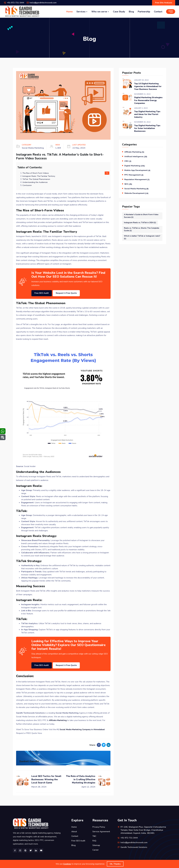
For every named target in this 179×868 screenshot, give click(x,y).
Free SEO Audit (43, 292)
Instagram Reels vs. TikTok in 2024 (141, 225)
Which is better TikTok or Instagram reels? (140, 240)
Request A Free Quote (72, 292)
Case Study (119, 12)
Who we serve (100, 12)
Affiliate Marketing (135, 154)
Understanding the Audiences (36, 183)
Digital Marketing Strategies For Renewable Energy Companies (148, 101)
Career (96, 849)
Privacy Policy (99, 826)
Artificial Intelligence (136, 159)
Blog (131, 12)
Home (69, 12)
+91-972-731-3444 (17, 3)
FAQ (95, 840)
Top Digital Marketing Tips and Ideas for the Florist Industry (146, 116)
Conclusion (27, 186)
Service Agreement (102, 830)
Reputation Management (138, 181)
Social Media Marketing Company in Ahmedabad (83, 728)
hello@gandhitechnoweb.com (46, 3)
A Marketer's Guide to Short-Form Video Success (142, 218)
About (74, 830)
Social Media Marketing (137, 190)
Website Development (137, 195)
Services (82, 12)
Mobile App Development (138, 172)
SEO (128, 186)
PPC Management (134, 177)
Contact (158, 12)
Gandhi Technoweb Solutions (134, 846)
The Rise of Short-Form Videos (36, 173)
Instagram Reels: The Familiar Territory (39, 176)
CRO (128, 163)
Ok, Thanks (115, 864)
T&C (95, 835)
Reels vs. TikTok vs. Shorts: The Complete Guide (138, 232)
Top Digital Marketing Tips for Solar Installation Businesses (148, 131)
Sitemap (96, 844)
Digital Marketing (135, 168)
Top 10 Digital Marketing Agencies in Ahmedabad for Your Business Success (148, 87)
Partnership (144, 12)
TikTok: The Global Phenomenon (37, 180)
